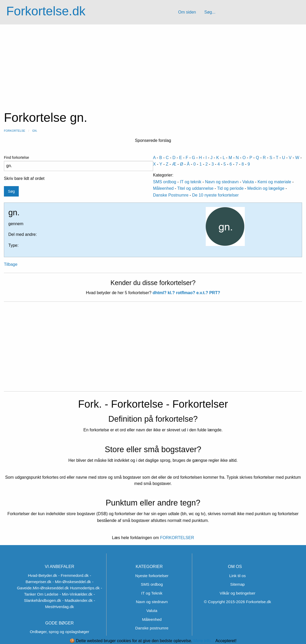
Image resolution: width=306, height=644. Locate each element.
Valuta (248, 182)
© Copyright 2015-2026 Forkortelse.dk (238, 602)
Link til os (237, 576)
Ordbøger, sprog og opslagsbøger (60, 632)
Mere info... (204, 641)
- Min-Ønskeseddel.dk (72, 582)
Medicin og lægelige (266, 188)
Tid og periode (230, 188)
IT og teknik (191, 182)
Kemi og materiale (274, 182)
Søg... (210, 12)
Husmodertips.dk (85, 588)
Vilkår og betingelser (237, 593)
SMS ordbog (165, 182)
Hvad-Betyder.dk (42, 575)
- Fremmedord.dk (73, 575)
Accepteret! (226, 641)
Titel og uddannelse (195, 188)
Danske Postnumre (171, 195)
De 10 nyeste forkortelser (216, 195)
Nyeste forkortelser (152, 576)
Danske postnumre (152, 628)
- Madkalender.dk (77, 600)
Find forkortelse (79, 163)
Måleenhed (163, 188)
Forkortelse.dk (46, 11)
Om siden (187, 12)
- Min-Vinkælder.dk (76, 594)
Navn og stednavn (222, 182)
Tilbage (11, 264)
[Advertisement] (153, 64)
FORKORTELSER (176, 538)
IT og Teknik (152, 593)
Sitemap (238, 584)
